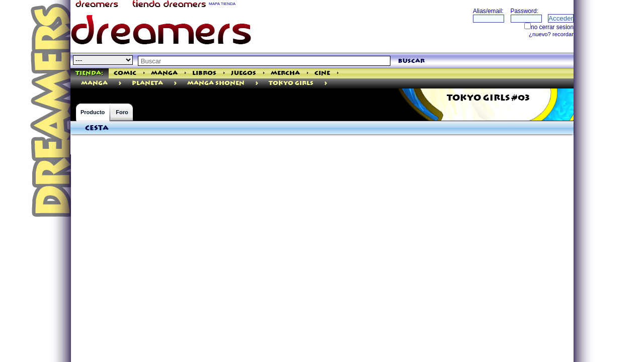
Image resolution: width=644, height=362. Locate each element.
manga (94, 83)
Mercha (285, 73)
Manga (164, 73)
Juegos (244, 73)
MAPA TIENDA (222, 4)
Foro (122, 112)
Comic (125, 73)
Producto (93, 112)
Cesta (97, 128)
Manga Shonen (216, 83)
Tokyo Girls (291, 83)
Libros (204, 73)
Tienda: (89, 73)
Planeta (147, 83)
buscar (411, 61)
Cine (322, 73)
